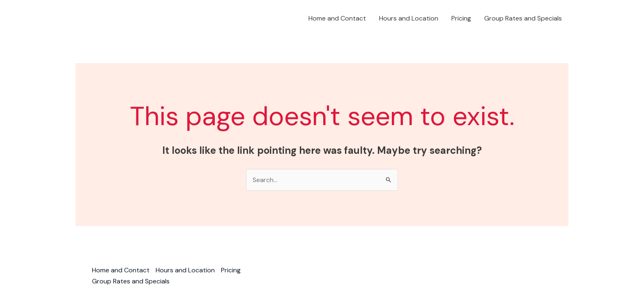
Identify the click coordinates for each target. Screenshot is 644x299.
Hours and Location (409, 18)
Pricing (461, 18)
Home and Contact (337, 18)
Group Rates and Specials (523, 18)
